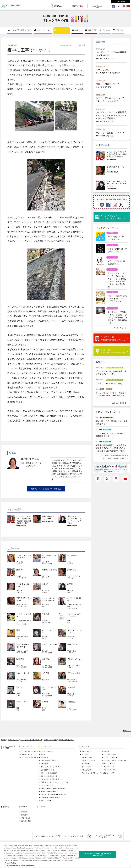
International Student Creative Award (52, 795)
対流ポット (43, 758)
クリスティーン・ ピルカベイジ (24, 646)
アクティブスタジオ (89, 761)
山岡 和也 (20, 659)
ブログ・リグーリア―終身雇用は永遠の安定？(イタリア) (111, 373)
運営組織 (23, 812)
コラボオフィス (108, 767)
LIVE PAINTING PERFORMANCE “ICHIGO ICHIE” (110, 435)
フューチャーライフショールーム (92, 773)
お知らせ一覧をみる (119, 403)
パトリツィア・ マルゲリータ (24, 557)
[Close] (127, 855)
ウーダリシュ (102, 70)
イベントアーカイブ (46, 801)
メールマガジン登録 (75, 836)
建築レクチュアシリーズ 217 (49, 767)
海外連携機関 (25, 821)
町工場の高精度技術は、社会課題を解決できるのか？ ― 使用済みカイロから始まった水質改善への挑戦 (111, 448)
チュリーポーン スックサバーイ (49, 599)
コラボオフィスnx (109, 770)
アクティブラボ (87, 758)
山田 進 (45, 584)
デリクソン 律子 (74, 673)
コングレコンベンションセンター (114, 761)
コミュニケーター (44, 30)
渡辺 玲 (19, 687)
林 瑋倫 (45, 702)
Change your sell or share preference (19, 865)
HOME (4, 740)
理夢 (18, 630)
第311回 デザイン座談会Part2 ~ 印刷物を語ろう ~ (111, 423)
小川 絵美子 (72, 702)
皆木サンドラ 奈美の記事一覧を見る (46, 489)
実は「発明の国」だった (108, 84)
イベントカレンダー (46, 751)
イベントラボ (86, 767)
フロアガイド (85, 751)
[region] (65, 855)
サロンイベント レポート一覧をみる (114, 456)
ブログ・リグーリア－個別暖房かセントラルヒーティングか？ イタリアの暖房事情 (112, 115)
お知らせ (79, 30)
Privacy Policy (10, 863)
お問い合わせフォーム (45, 836)
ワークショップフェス (47, 761)
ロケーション (25, 818)
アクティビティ (63, 30)
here (22, 848)
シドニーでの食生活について (110, 98)
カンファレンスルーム (110, 758)
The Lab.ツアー (26, 754)
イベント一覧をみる (119, 328)
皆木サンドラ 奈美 (49, 570)
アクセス (119, 30)
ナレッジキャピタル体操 (29, 758)
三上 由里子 (72, 555)
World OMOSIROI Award (48, 791)
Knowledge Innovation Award (49, 798)
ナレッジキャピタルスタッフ (74, 615)
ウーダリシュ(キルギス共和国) (109, 383)
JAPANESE (67, 45)
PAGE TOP (127, 731)
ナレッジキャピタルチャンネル (106, 836)
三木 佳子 (46, 614)
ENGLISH (81, 45)
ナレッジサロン (86, 770)
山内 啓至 (46, 673)
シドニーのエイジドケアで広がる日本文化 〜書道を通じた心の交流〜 (24, 520)
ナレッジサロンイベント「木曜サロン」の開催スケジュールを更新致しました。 (111, 395)
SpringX (105, 751)
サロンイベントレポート (48, 776)
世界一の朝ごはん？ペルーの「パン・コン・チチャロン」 (74, 520)
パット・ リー (22, 702)
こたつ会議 (43, 764)
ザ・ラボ (84, 754)
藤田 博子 (20, 570)
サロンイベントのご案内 (48, 773)
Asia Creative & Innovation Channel (52, 788)
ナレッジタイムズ (46, 785)
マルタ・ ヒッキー (49, 645)
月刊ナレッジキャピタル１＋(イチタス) (53, 782)
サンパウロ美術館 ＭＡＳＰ (110, 133)
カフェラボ (85, 764)
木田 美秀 (71, 687)
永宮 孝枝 (46, 659)
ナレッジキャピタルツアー (30, 751)
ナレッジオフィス (109, 764)
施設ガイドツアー (109, 773)
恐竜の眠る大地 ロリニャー (49, 517)
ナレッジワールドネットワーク (31, 740)
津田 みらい (72, 645)
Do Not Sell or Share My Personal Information (97, 855)
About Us (106, 30)
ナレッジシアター (109, 754)
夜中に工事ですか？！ (66, 740)
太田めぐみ (72, 570)
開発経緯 (23, 815)
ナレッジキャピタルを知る (21, 30)
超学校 (42, 754)
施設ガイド (92, 30)
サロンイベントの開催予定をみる (115, 458)
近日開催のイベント (46, 770)
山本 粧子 (71, 584)
